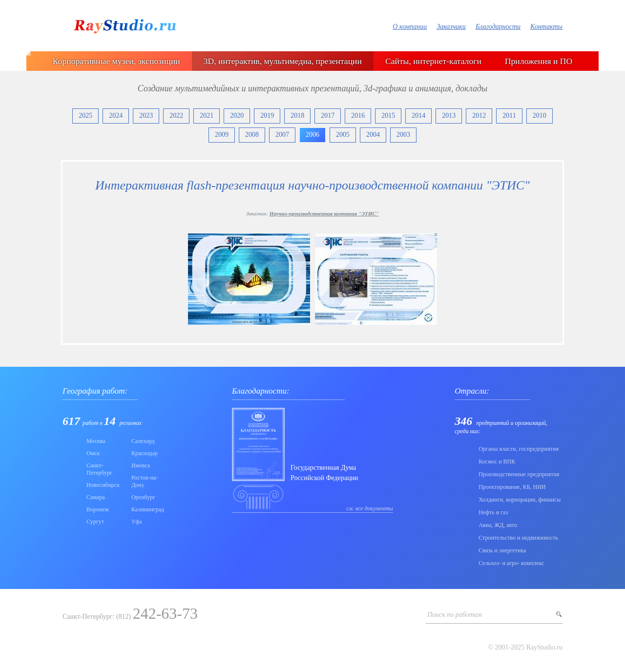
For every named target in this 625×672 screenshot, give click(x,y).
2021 (207, 115)
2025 (85, 115)
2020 (237, 115)
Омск (93, 453)
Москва (96, 441)
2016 (358, 115)
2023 (146, 115)
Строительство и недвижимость (518, 538)
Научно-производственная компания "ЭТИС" (324, 213)
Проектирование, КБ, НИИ (512, 487)
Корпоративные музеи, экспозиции (116, 61)
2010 (540, 115)
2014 (418, 115)
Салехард (143, 441)
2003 (403, 135)
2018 (297, 115)
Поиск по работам (455, 615)
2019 (267, 115)
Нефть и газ (493, 512)
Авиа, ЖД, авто (498, 525)
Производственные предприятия (519, 474)
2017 (328, 115)
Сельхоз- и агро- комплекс (511, 563)
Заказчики (451, 27)
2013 (449, 115)
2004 (373, 135)
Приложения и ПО (539, 61)
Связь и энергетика (502, 550)
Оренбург (143, 497)
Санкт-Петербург (99, 469)
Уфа (137, 522)
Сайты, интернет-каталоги (433, 61)
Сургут (95, 522)
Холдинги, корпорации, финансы (520, 500)
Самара (96, 497)
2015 (388, 115)
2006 (312, 135)
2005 (343, 135)
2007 (282, 135)
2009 (222, 135)
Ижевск (141, 465)
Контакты (546, 27)
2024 (116, 115)
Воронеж (98, 509)
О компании (410, 27)
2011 (509, 115)
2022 (176, 115)
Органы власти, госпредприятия (519, 449)
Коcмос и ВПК (497, 462)
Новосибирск (103, 485)
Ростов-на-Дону (145, 481)
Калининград (148, 509)
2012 (479, 115)
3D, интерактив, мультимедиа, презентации (283, 61)
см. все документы (370, 508)
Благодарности (498, 27)
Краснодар (145, 453)
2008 (252, 135)
